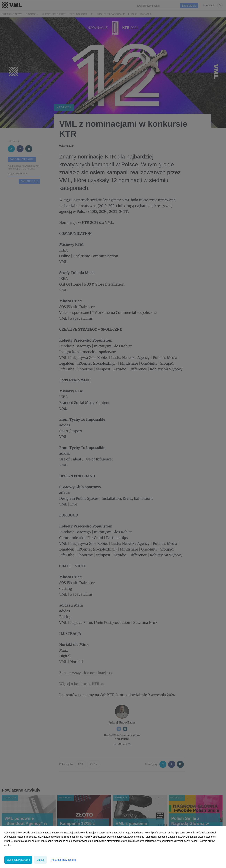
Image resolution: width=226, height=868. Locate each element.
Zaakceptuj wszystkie (18, 860)
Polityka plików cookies (63, 860)
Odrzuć (40, 860)
